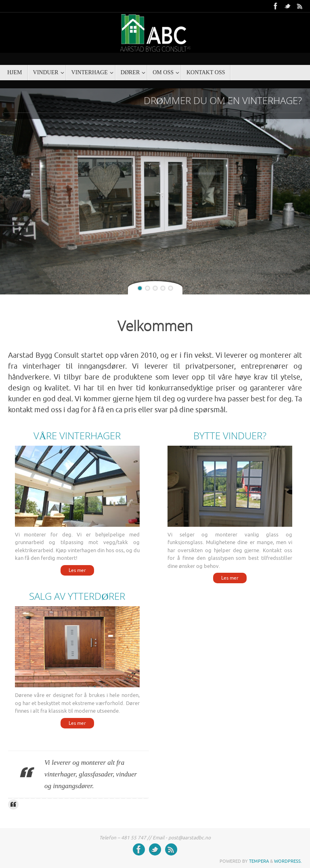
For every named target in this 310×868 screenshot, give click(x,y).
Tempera (259, 861)
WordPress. (288, 861)
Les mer (77, 570)
